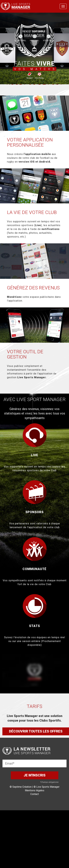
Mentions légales (35, 790)
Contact (34, 794)
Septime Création (22, 787)
